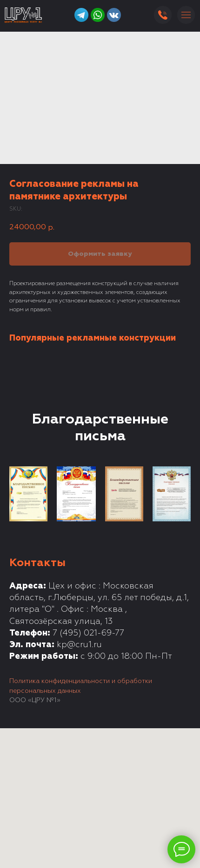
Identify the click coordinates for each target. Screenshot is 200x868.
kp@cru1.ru (79, 645)
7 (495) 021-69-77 (88, 633)
